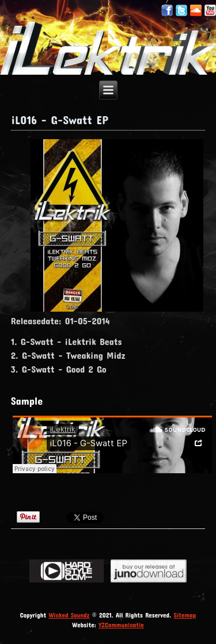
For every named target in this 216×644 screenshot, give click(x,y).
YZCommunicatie (121, 625)
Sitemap (185, 615)
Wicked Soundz (69, 615)
